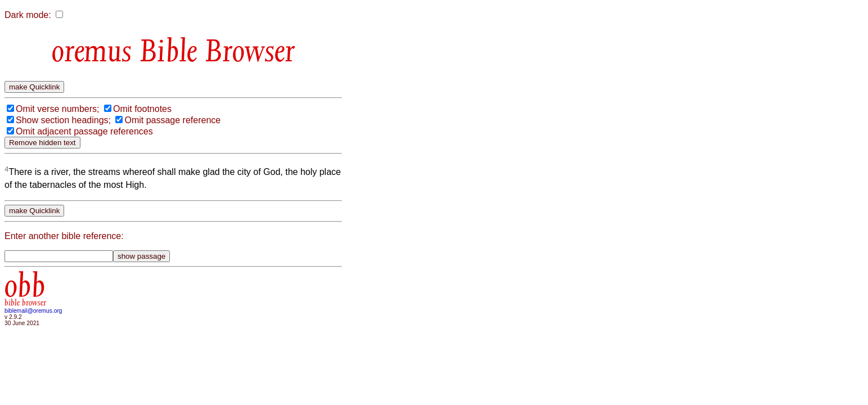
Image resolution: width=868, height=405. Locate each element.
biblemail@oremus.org (33, 311)
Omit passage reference (172, 120)
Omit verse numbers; (57, 109)
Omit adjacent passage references (84, 131)
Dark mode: (28, 15)
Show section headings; (63, 120)
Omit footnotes (142, 109)
